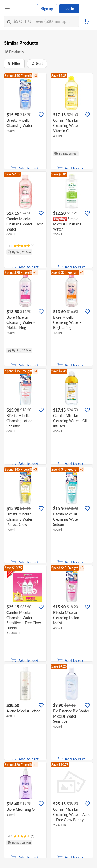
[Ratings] (21, 246)
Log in (69, 9)
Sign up (47, 9)
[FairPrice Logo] (24, 9)
